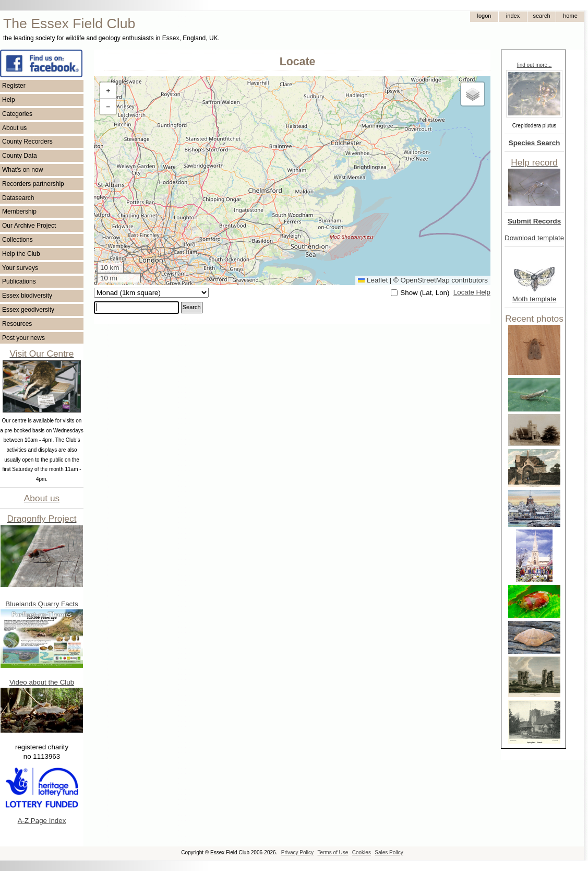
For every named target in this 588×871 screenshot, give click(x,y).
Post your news (23, 338)
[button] (108, 91)
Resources (17, 324)
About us (14, 128)
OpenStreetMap (425, 280)
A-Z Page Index (42, 821)
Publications (19, 281)
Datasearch (18, 198)
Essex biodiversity (27, 296)
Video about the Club (42, 682)
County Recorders (27, 142)
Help (9, 100)
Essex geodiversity (28, 310)
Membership (19, 211)
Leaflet (373, 280)
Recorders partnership (33, 184)
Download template (534, 238)
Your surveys (20, 268)
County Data (20, 156)
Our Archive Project (29, 226)
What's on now (22, 170)
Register (14, 86)
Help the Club (21, 254)
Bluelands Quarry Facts (41, 604)
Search (192, 307)
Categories (17, 114)
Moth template (534, 299)
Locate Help (472, 293)
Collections (17, 240)
